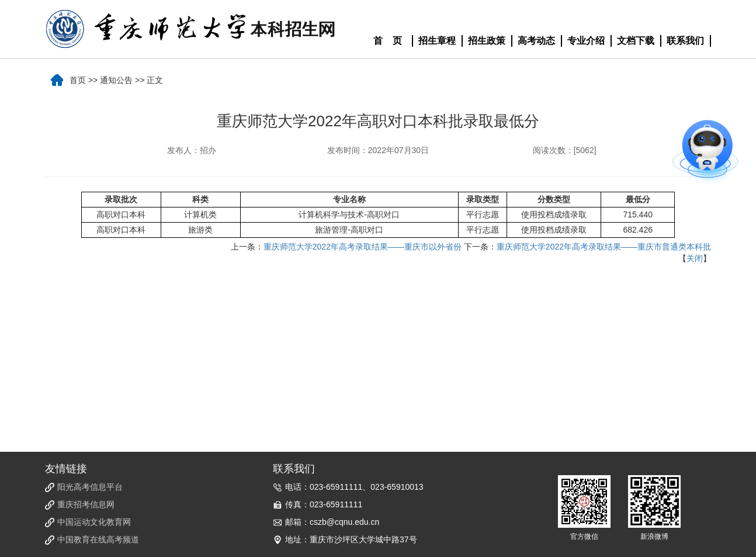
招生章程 (437, 41)
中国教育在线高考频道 (98, 539)
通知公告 (116, 80)
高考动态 (536, 41)
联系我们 (685, 41)
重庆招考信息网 (86, 504)
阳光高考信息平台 (90, 487)
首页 (78, 80)
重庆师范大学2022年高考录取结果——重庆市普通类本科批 (604, 247)
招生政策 (487, 41)
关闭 (695, 258)
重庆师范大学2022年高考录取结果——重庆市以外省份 (363, 247)
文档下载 (636, 41)
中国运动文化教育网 (94, 522)
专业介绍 (586, 41)
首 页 (388, 41)
